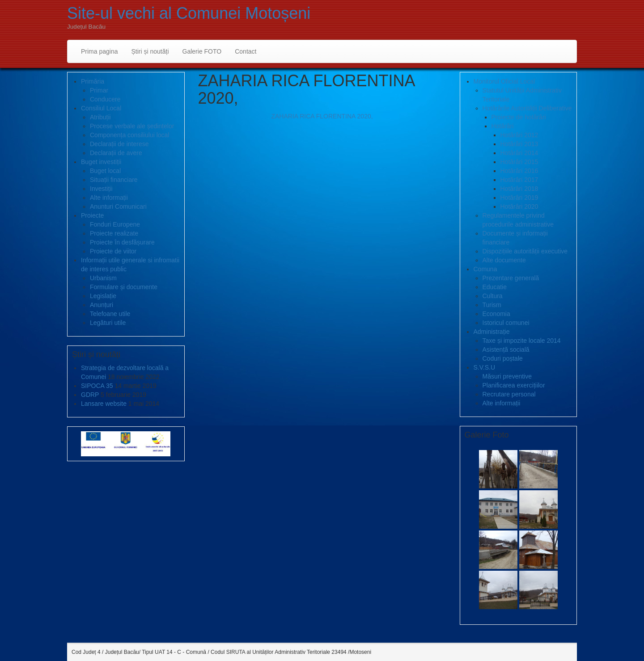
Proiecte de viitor (113, 251)
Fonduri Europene (115, 224)
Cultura (493, 296)
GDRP (90, 395)
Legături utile (108, 323)
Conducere (105, 99)
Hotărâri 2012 (519, 135)
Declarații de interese (119, 144)
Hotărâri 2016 (519, 171)
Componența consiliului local (129, 135)
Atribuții (100, 117)
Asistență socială (506, 349)
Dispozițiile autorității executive (525, 251)
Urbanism (103, 278)
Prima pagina (100, 51)
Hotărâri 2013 (519, 144)
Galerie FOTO (202, 51)
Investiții (101, 189)
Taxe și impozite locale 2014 (522, 341)
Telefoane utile (110, 314)
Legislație (103, 296)
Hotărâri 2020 (519, 206)
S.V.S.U (485, 367)
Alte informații (109, 198)
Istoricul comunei (506, 323)
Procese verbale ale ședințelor (132, 126)
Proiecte (92, 215)
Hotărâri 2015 (519, 162)
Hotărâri (503, 126)
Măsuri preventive (507, 376)
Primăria (93, 81)
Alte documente (504, 260)
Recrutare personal (509, 394)
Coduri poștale (503, 358)
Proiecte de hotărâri (519, 117)
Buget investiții (101, 162)
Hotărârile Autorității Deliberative (527, 108)
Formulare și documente (124, 287)
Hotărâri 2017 (519, 180)
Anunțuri (102, 305)
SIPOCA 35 (97, 386)
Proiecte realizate (114, 233)
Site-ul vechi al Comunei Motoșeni (189, 13)
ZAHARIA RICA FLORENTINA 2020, (322, 116)
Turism (492, 305)
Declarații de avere (116, 153)
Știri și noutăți (150, 51)
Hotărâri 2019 (519, 198)
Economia (496, 314)
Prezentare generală (511, 278)
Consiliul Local (101, 108)
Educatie (495, 287)
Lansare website (104, 404)
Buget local (105, 171)
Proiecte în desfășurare (122, 242)
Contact (246, 51)
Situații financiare (114, 180)
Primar (99, 90)
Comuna (485, 269)
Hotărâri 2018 (519, 189)
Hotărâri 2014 (519, 153)
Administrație (492, 332)
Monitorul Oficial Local (504, 81)
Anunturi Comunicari (118, 206)
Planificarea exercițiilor (514, 385)
